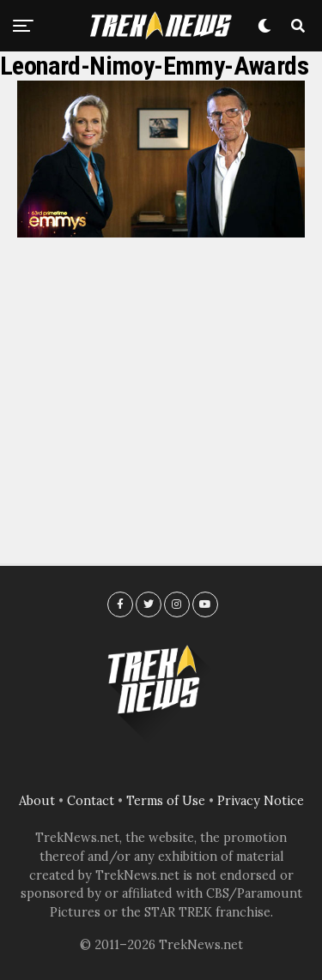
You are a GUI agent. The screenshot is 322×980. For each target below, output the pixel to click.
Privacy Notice (261, 801)
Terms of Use (166, 801)
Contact (91, 801)
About (37, 801)
